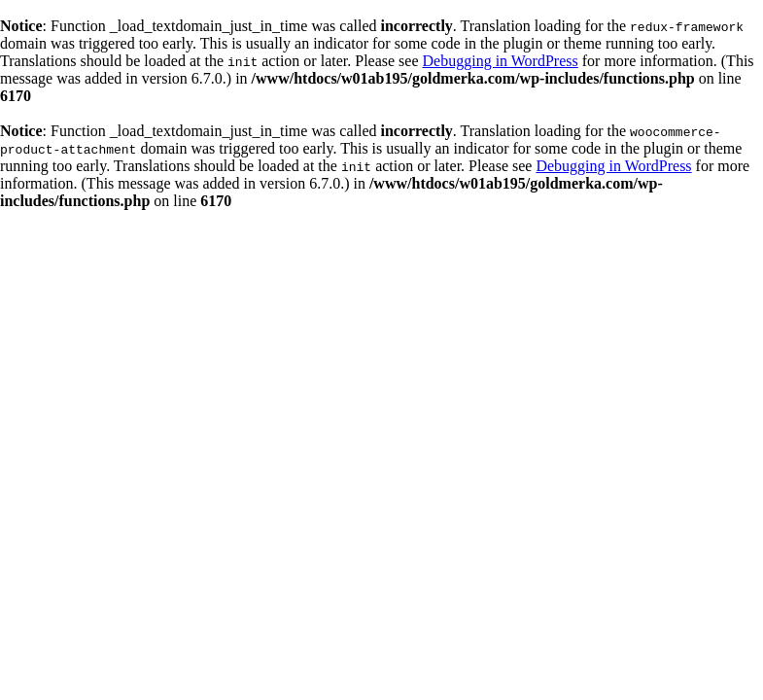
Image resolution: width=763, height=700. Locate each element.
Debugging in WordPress (501, 61)
